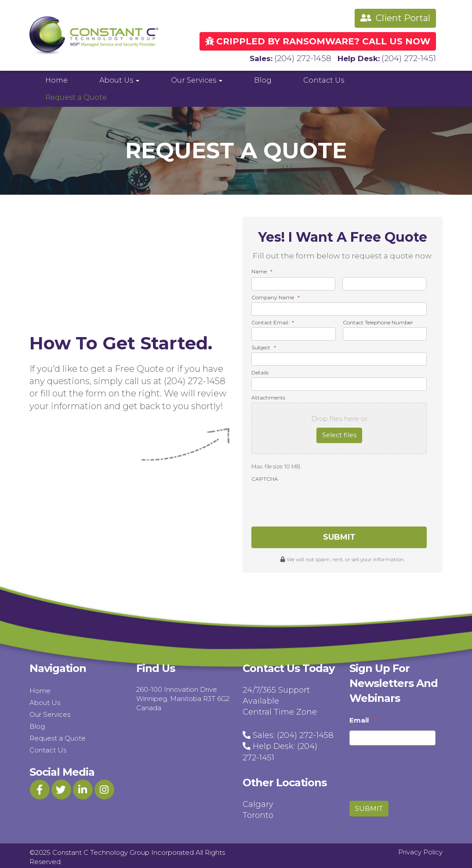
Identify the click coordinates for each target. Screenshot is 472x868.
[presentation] (318, 500)
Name (262, 271)
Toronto (258, 813)
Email (362, 717)
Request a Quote (76, 96)
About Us (119, 79)
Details (260, 372)
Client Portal (395, 18)
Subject (264, 347)
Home (56, 79)
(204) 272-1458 (309, 58)
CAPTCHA (265, 478)
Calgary (258, 802)
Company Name (276, 296)
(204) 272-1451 (411, 58)
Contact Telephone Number (378, 321)
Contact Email (273, 321)
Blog (263, 79)
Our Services (197, 79)
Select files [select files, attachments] (339, 434)
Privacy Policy (420, 849)
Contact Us (324, 79)
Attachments (268, 397)
